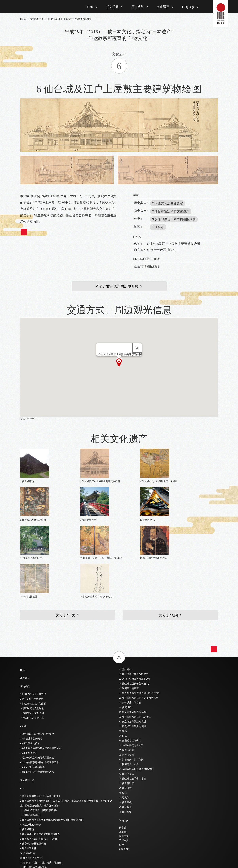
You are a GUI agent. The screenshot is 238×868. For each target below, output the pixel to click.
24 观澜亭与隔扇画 (129, 617)
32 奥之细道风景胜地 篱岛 (133, 655)
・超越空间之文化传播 (32, 642)
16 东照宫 (25, 810)
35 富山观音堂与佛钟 (130, 669)
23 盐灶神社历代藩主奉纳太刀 (135, 612)
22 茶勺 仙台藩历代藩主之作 (135, 608)
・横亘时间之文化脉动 (32, 637)
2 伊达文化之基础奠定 (168, 203)
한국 (121, 773)
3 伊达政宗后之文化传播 (33, 632)
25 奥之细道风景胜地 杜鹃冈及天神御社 (140, 622)
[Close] (137, 348)
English (123, 760)
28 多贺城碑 (125, 636)
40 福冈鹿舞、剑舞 (129, 693)
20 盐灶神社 (125, 598)
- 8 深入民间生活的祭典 (32, 696)
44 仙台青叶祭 (127, 712)
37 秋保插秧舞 (127, 679)
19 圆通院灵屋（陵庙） (32, 825)
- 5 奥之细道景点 (29, 682)
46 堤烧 (123, 722)
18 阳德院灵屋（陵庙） (32, 820)
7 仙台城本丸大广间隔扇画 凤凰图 (39, 768)
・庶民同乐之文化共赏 (32, 647)
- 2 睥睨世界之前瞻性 (31, 667)
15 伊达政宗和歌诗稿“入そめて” (37, 806)
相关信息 (112, 7)
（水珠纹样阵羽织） (31, 744)
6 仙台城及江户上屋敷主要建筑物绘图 (40, 763)
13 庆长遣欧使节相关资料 (34, 796)
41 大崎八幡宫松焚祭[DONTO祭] (136, 698)
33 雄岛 (123, 660)
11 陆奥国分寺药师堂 (31, 787)
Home (90, 7)
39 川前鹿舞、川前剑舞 (131, 688)
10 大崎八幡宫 (28, 782)
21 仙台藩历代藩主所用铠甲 (134, 603)
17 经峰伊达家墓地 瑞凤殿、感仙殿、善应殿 (44, 815)
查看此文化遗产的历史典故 (117, 286)
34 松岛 (123, 665)
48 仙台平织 (125, 731)
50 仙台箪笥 (125, 741)
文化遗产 (163, 7)
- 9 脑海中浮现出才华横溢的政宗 (37, 701)
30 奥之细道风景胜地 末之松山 (135, 646)
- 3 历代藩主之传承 (30, 672)
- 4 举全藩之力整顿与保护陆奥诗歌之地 (41, 677)
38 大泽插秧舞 (127, 684)
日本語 (123, 756)
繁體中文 (124, 769)
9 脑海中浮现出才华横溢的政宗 (174, 219)
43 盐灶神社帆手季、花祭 (132, 707)
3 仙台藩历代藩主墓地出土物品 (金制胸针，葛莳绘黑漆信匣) (52, 749)
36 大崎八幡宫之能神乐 (131, 674)
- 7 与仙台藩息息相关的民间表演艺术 (40, 691)
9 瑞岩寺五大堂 (28, 777)
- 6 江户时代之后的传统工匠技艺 (37, 686)
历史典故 (138, 7)
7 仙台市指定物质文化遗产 (171, 211)
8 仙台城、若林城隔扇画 (33, 772)
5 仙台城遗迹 (27, 758)
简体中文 (124, 765)
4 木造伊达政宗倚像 (31, 753)
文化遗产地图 (169, 544)
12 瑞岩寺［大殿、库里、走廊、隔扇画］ (42, 791)
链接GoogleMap (28, 419)
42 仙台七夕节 (127, 703)
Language (188, 7)
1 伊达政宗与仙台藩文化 (33, 623)
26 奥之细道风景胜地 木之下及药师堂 (139, 627)
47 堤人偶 (124, 726)
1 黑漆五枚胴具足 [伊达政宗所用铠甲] (40, 725)
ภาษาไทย (124, 778)
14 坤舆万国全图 (29, 801)
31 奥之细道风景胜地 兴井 (133, 650)
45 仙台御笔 (125, 717)
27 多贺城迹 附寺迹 (130, 631)
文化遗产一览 (66, 544)
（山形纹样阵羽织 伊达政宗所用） (39, 739)
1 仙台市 (158, 227)
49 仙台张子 (125, 736)
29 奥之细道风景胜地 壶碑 (133, 641)
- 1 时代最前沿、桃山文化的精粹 (37, 663)
